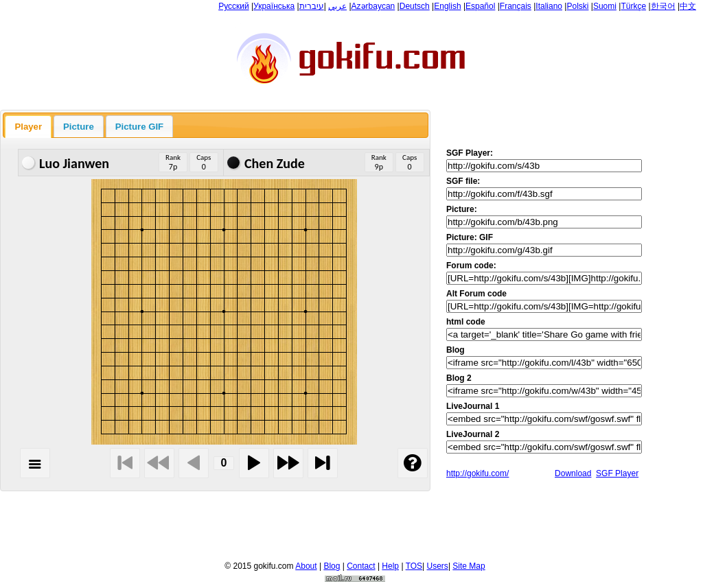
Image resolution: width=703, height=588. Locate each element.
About (306, 566)
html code (466, 322)
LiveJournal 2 (473, 434)
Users (438, 566)
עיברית (312, 6)
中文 (688, 6)
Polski (577, 6)
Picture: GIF (470, 237)
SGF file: (463, 181)
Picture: (462, 209)
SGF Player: (470, 153)
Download (573, 473)
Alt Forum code (476, 294)
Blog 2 (459, 378)
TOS (414, 566)
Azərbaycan (373, 6)
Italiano (549, 6)
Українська (274, 6)
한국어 (663, 6)
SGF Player (617, 473)
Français (516, 6)
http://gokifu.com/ (477, 473)
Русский (234, 6)
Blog (456, 350)
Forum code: (471, 266)
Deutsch (415, 6)
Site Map (469, 566)
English (447, 6)
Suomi (605, 6)
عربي (337, 6)
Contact (361, 566)
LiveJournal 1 (473, 406)
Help (390, 566)
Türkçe (633, 6)
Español (480, 6)
